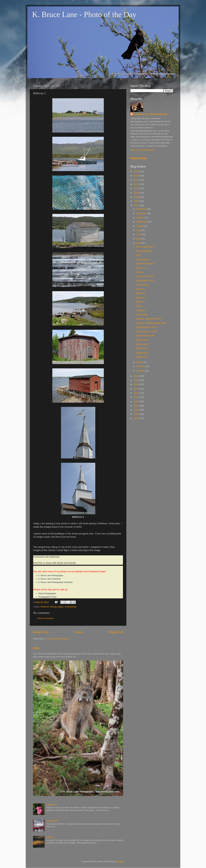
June (139, 234)
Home (79, 632)
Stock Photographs (47, 593)
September (142, 222)
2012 (136, 393)
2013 (136, 389)
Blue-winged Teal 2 (145, 247)
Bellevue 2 (141, 298)
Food (138, 255)
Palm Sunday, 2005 (145, 336)
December (142, 209)
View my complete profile (142, 150)
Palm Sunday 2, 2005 (146, 331)
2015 (136, 380)
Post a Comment (45, 618)
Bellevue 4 (141, 289)
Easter (139, 306)
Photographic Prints (48, 597)
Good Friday (142, 314)
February (141, 366)
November (142, 213)
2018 (136, 201)
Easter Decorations (145, 264)
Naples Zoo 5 (142, 340)
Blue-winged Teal (144, 251)
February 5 (51, 805)
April (139, 243)
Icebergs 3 (141, 310)
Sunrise (50, 837)
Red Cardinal (142, 259)
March (140, 362)
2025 (136, 171)
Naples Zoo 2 (142, 353)
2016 (136, 376)
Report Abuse (139, 158)
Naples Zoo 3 (142, 348)
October (140, 218)
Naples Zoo (141, 357)
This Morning (142, 285)
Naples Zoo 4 (142, 344)
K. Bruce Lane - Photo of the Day (84, 14)
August (140, 226)
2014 (136, 384)
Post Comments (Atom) (58, 639)
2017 (136, 205)
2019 (136, 197)
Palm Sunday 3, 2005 (146, 327)
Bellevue (45, 607)
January (140, 371)
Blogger (120, 861)
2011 (136, 397)
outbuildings (71, 607)
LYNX (36, 648)
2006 (136, 418)
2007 (136, 414)
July (139, 230)
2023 (136, 180)
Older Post (116, 632)
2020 (136, 193)
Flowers (140, 272)
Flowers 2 (141, 268)
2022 (136, 184)
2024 (136, 176)
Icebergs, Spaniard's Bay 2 (149, 319)
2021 (136, 188)
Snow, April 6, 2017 (145, 276)
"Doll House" (52, 821)
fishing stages (57, 607)
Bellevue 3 (141, 293)
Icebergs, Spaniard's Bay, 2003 (151, 323)
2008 (136, 410)
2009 (136, 406)
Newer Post (41, 632)
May (139, 239)
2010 (136, 401)
